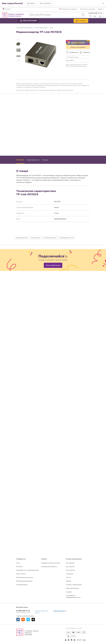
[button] (31, 3)
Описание (20, 160)
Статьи (68, 578)
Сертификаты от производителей (27, 570)
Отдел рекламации (72, 588)
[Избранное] (90, 17)
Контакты (19, 567)
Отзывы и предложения (74, 585)
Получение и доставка (88, 9)
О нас (18, 563)
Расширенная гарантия (49, 567)
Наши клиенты (21, 574)
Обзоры (69, 581)
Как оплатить (70, 567)
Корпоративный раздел (24, 581)
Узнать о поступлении (78, 47)
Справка (69, 592)
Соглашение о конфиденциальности (73, 597)
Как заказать (70, 563)
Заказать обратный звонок (41, 612)
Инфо (101, 9)
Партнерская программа (25, 578)
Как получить (70, 570)
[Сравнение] (95, 17)
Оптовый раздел (22, 585)
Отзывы (45, 160)
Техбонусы (70, 574)
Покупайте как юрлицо (69, 9)
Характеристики (33, 160)
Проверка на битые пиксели (51, 563)
